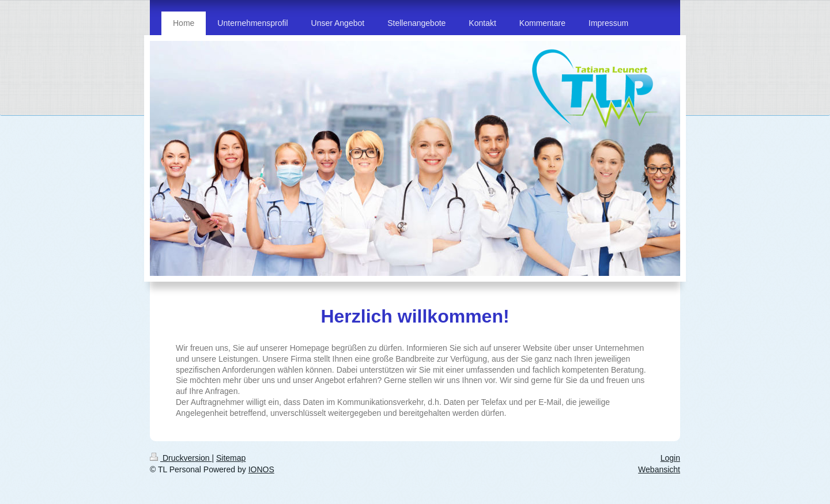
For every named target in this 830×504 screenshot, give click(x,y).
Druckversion (181, 458)
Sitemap (231, 458)
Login (670, 458)
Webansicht (659, 469)
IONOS (261, 469)
